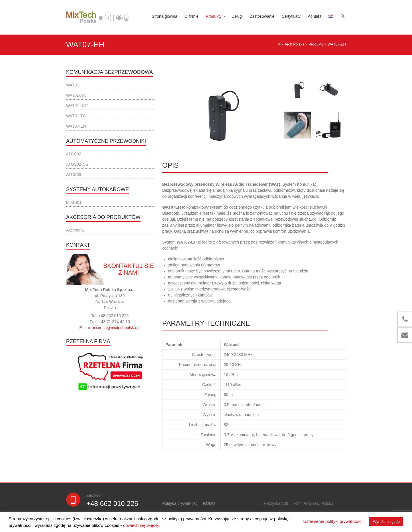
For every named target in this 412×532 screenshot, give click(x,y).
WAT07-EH (76, 126)
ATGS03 (74, 175)
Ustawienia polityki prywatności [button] (333, 521)
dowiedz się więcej (141, 525)
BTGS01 (74, 202)
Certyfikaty (291, 16)
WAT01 (73, 85)
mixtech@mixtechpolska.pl (117, 328)
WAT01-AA (76, 95)
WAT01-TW (76, 116)
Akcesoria (75, 230)
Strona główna (165, 16)
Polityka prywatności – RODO (189, 503)
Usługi (237, 16)
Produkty (214, 16)
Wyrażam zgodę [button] (386, 522)
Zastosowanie (262, 16)
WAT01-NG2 (77, 106)
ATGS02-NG (77, 164)
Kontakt (315, 16)
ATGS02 (74, 154)
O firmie (192, 16)
